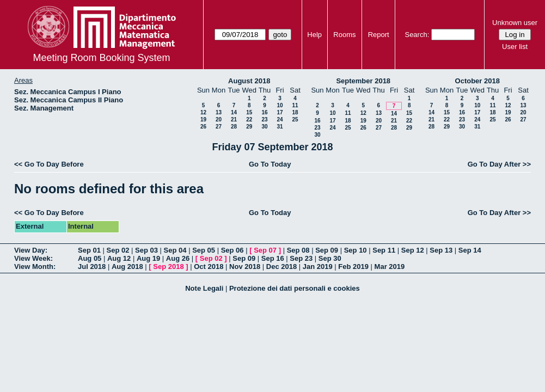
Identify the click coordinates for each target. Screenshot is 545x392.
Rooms (344, 35)
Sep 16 (273, 258)
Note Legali (204, 288)
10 (280, 105)
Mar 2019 (390, 267)
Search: (417, 35)
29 (249, 127)
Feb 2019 (353, 267)
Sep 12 (413, 250)
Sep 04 (175, 250)
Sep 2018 (168, 267)
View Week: (33, 258)
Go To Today (270, 164)
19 (203, 120)
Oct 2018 (209, 267)
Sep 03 (146, 250)
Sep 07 (265, 250)
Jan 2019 (318, 267)
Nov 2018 (245, 267)
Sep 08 (298, 250)
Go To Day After (494, 164)
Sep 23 (301, 258)
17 (280, 112)
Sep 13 (441, 250)
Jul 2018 (92, 267)
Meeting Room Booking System (101, 58)
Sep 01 (89, 250)
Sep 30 (330, 258)
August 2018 (249, 81)
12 (203, 112)
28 (234, 127)
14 (234, 112)
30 (264, 127)
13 (219, 112)
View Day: (31, 250)
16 (264, 112)
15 (249, 112)
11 (295, 105)
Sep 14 (470, 250)
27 (219, 127)
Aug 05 (90, 258)
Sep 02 (118, 250)
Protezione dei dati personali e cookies (295, 288)
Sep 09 (327, 250)
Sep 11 (384, 250)
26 (203, 127)
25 (295, 120)
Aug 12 (119, 258)
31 (280, 127)
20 (219, 120)
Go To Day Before (54, 164)
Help (314, 35)
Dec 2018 (281, 267)
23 (264, 120)
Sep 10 (356, 250)
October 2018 (477, 81)
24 (280, 120)
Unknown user (515, 23)
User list (515, 47)
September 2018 (363, 81)
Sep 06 (232, 250)
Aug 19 (148, 258)
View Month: (35, 267)
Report (379, 35)
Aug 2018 (127, 267)
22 (249, 120)
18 (295, 112)
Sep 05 (204, 250)
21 (234, 120)
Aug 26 (178, 258)
